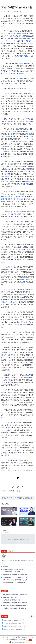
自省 (14, 81)
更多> (33, 616)
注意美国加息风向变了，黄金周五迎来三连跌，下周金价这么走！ (16, 577)
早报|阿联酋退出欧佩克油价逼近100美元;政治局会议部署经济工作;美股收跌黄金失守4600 (16, 595)
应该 (9, 312)
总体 (10, 355)
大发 (30, 375)
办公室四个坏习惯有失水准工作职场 (12, 623)
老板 (17, 342)
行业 (14, 74)
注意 (27, 302)
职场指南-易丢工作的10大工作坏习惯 (13, 620)
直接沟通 (26, 184)
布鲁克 (28, 41)
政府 (3, 154)
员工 (21, 21)
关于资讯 (30, 637)
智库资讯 (5, 498)
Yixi (8, 11)
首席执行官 (24, 64)
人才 (17, 74)
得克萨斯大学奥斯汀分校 (16, 36)
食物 (26, 322)
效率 (6, 390)
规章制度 (18, 214)
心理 (7, 455)
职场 (18, 491)
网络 (14, 244)
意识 (32, 69)
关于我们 (24, 637)
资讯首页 (12, 637)
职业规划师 (5, 199)
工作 (3, 26)
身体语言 (12, 267)
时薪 (29, 119)
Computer (17, 197)
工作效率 (21, 393)
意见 (17, 448)
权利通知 (18, 637)
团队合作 (30, 357)
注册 (27, 539)
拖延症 (7, 94)
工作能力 (29, 56)
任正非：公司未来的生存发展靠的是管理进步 (13, 569)
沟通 (16, 460)
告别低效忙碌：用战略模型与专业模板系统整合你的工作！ (16, 605)
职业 (29, 36)
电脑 (3, 197)
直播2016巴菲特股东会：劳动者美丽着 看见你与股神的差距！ (16, 580)
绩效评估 (21, 56)
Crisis (31, 136)
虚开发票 (10, 121)
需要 (13, 141)
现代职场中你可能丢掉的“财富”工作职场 (13, 629)
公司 (17, 79)
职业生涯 (23, 131)
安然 (31, 134)
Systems (24, 197)
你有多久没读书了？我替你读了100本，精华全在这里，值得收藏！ (16, 603)
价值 (12, 84)
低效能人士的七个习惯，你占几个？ (11, 597)
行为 (17, 84)
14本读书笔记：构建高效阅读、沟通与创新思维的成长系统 (16, 608)
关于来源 (10, 551)
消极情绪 (6, 177)
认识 (29, 428)
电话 (24, 325)
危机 (7, 136)
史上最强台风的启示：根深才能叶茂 (11, 572)
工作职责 (9, 380)
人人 (10, 161)
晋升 (22, 79)
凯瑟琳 (23, 41)
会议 (15, 234)
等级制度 (4, 302)
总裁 (27, 169)
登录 (10, 539)
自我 (7, 430)
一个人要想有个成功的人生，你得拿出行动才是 (14, 583)
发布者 (4, 551)
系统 (6, 197)
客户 (21, 280)
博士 (15, 43)
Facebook (25, 249)
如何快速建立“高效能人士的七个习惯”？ (12, 600)
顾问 (18, 199)
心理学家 (14, 134)
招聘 (21, 74)
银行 (7, 146)
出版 (17, 149)
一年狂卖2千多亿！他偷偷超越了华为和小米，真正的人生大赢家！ (16, 575)
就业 (15, 199)
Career (22, 49)
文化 (4, 295)
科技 (10, 74)
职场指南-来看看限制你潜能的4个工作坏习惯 (14, 626)
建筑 (9, 151)
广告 (6, 74)
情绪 (28, 182)
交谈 (18, 269)
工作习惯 (11, 491)
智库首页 (6, 637)
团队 (9, 174)
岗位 (12, 156)
